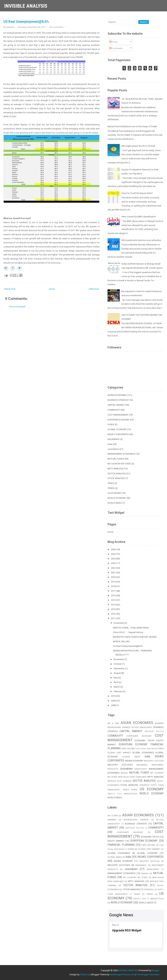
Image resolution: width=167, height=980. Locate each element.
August (117, 673)
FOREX (111, 424)
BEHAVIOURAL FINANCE (119, 727)
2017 (114, 591)
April (116, 682)
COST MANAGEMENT (118, 415)
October (118, 664)
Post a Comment (17, 307)
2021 (114, 573)
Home (52, 289)
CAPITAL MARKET (116, 405)
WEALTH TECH (115, 794)
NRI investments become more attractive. (141, 240)
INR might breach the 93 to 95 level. (138, 146)
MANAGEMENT (141, 769)
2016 (114, 595)
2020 (114, 577)
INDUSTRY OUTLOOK (154, 761)
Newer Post (10, 289)
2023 (114, 563)
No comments (57, 27)
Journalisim (113, 449)
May (116, 678)
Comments (116, 48)
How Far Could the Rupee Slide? (137, 193)
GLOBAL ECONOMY (117, 429)
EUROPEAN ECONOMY (118, 420)
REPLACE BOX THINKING (119, 781)
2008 (114, 705)
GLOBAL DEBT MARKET (119, 753)
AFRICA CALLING (121, 641)
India (110, 444)
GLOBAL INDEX (131, 757)
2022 (114, 568)
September (119, 668)
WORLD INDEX (115, 503)
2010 (114, 696)
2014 (114, 605)
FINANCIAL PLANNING (121, 845)
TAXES (111, 483)
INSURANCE (113, 439)
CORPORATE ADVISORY (139, 736)
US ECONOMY (114, 493)
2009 (114, 701)
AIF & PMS (113, 723)
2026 (114, 549)
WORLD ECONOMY (117, 498)
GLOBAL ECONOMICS (143, 753)
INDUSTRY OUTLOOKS (120, 765)
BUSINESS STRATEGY (118, 400)
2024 (114, 559)
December (119, 623)
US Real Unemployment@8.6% (26, 22)
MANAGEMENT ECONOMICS (121, 454)
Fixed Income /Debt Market (146, 749)
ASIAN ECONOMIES (117, 395)
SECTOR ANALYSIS (117, 474)
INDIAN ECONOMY (134, 761)
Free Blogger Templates (148, 974)
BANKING (159, 723)
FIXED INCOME (128, 749)
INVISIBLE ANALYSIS (26, 6)
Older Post (94, 289)
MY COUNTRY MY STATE (119, 464)
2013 (114, 609)
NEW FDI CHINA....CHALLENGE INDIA (131, 628)
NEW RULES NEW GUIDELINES (132, 777)
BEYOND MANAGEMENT (142, 727)
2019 (114, 582)
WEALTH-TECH (131, 794)
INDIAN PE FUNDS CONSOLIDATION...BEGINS (135, 637)
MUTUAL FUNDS (116, 459)
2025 (114, 554)
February (118, 691)
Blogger (155, 970)
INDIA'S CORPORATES (118, 434)
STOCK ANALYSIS (116, 478)
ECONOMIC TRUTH (144, 740)
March (117, 687)
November (119, 659)
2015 (114, 600)
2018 (114, 586)
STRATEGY (145, 785)
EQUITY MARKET (116, 841)
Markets (124, 773)
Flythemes (85, 974)
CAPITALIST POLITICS (154, 731)
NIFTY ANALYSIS (116, 469)
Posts (113, 42)
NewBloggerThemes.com (122, 974)
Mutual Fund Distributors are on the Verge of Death (132, 126)
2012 (114, 614)
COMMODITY (114, 410)
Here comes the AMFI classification (139, 217)
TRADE (111, 488)
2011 (114, 618)
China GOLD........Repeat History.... (129, 632)
